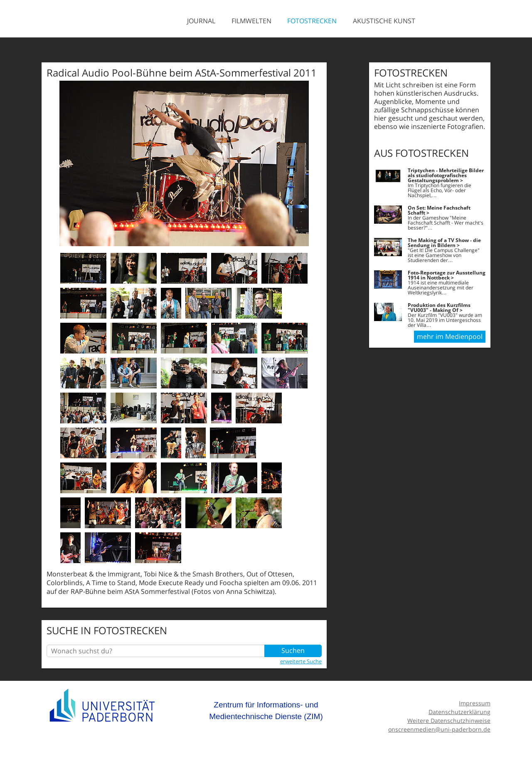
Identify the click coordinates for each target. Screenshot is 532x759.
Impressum (475, 703)
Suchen (293, 651)
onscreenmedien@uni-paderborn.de (439, 729)
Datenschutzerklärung (459, 712)
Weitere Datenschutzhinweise (449, 721)
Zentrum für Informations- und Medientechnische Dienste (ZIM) (266, 711)
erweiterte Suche (301, 661)
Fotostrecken (312, 21)
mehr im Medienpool (450, 337)
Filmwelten (251, 21)
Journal (201, 21)
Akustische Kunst (384, 21)
